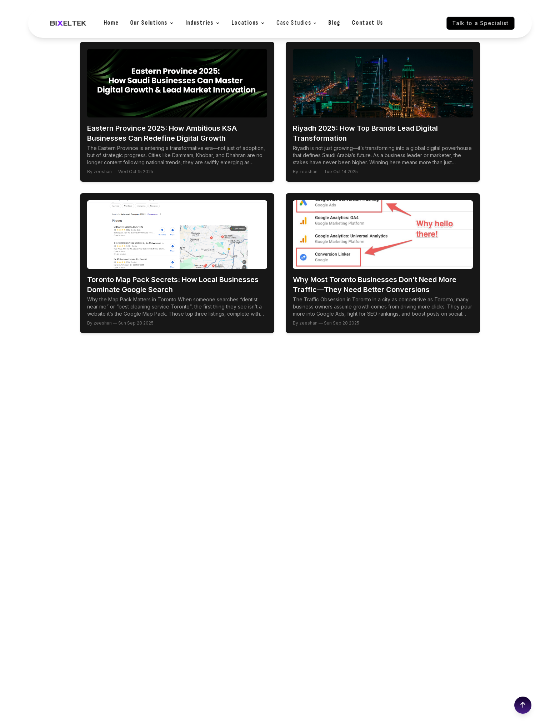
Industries (203, 23)
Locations (248, 23)
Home (111, 23)
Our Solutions (152, 23)
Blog (335, 23)
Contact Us (368, 23)
